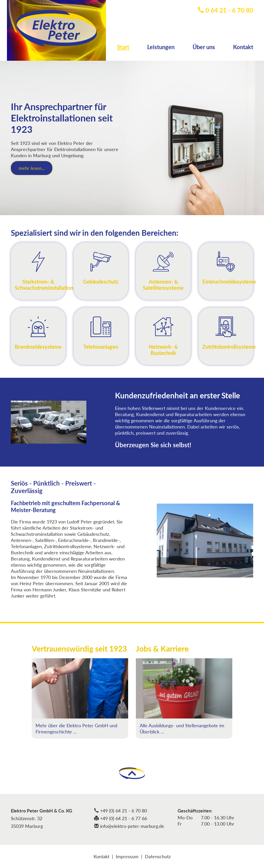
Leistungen (161, 47)
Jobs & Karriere (162, 648)
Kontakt (243, 47)
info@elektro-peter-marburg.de (129, 826)
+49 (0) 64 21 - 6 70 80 (121, 811)
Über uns (204, 47)
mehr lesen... (32, 168)
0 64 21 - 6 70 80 (225, 10)
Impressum (127, 856)
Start (123, 47)
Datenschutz (158, 856)
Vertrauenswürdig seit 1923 (79, 648)
